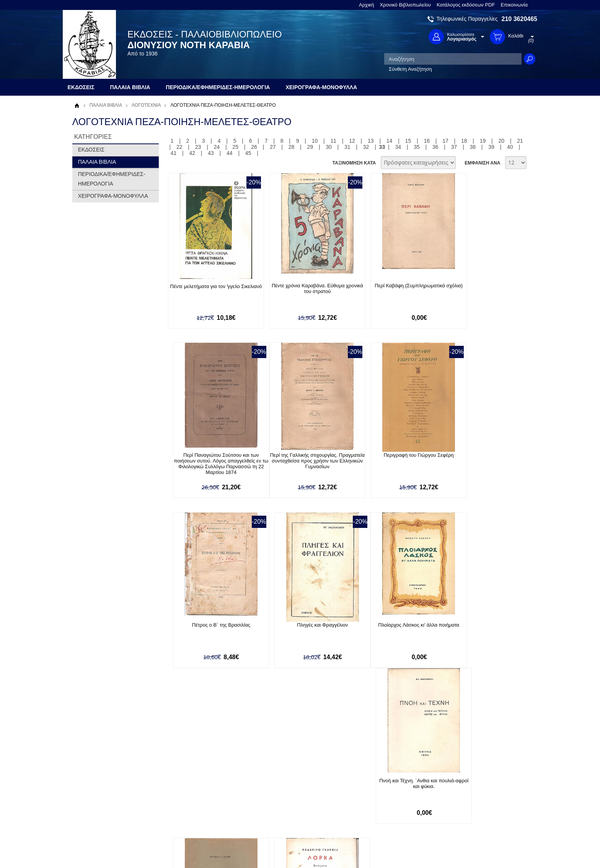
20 (502, 141)
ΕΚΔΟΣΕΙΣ (91, 150)
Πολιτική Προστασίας (100, 809)
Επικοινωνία (514, 5)
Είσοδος (272, 785)
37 (454, 147)
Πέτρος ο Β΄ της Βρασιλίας (386, 455)
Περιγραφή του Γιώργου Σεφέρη (298, 455)
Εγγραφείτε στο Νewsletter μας (218, 743)
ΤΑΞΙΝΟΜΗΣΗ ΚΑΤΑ (354, 163)
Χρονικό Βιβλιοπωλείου (406, 5)
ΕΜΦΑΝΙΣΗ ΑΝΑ (482, 163)
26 (254, 147)
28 (292, 147)
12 (352, 141)
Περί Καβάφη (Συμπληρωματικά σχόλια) (386, 288)
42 (192, 153)
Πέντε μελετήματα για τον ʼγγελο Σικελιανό (209, 289)
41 (174, 153)
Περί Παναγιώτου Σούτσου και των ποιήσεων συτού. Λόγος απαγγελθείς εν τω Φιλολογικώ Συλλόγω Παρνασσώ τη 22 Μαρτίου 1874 (474, 294)
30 (329, 147)
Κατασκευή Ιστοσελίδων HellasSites (489, 849)
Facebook (382, 785)
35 (417, 147)
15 (408, 141)
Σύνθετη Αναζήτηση (410, 69)
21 (520, 141)
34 (398, 147)
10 (315, 141)
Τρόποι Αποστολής (191, 804)
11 (333, 141)
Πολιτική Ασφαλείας (192, 816)
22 (179, 147)
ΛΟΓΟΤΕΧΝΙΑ (146, 105)
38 (473, 147)
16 (427, 141)
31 (347, 147)
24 (217, 147)
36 (435, 147)
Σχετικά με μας (93, 785)
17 (445, 141)
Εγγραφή (273, 797)
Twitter (378, 797)
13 (371, 141)
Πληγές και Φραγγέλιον (474, 455)
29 (310, 147)
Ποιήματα (386, 626)
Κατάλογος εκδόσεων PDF (466, 5)
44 (230, 153)
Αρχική (367, 5)
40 (510, 147)
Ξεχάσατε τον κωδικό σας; (292, 809)
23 (198, 147)
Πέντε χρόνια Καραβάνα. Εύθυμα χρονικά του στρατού (298, 288)
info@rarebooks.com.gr (475, 822)
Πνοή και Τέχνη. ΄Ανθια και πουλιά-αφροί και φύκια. (298, 629)
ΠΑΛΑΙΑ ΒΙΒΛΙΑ (106, 105)
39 (491, 147)
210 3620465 (519, 19)
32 (366, 147)
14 (390, 141)
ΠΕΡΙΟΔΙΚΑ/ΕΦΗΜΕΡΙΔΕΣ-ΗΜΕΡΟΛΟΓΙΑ (112, 179)
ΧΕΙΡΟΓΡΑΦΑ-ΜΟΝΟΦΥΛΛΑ (113, 196)
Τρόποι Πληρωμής (191, 792)
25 (235, 147)
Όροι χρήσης (91, 797)
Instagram (382, 809)
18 (464, 141)
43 (211, 153)
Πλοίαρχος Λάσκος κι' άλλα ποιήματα (209, 626)
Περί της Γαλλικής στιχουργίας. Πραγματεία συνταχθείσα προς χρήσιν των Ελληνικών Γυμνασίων (209, 461)
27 (273, 147)
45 (248, 153)
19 (483, 141)
